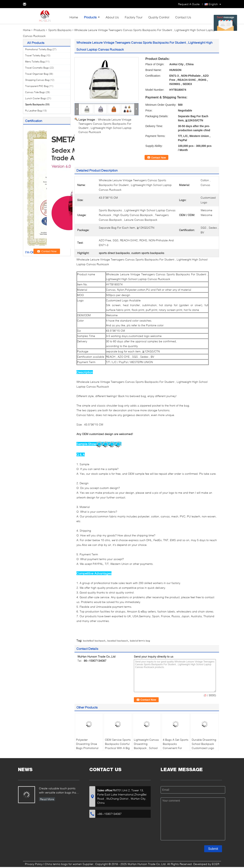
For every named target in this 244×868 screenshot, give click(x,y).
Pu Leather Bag (33, 111)
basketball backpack (94, 641)
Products (90, 17)
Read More (47, 799)
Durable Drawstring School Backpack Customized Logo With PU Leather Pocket (204, 748)
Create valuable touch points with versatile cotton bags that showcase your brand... (58, 791)
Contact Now (158, 158)
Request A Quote (189, 4)
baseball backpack (118, 641)
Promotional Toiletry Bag (38, 49)
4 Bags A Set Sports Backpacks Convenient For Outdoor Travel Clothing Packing (176, 748)
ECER (216, 864)
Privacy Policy (34, 864)
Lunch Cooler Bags (36, 98)
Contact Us (183, 17)
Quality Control (159, 17)
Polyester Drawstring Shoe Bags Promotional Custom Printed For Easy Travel (88, 748)
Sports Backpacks (60, 30)
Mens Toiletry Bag (35, 62)
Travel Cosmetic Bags (37, 68)
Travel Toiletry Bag (35, 55)
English (213, 4)
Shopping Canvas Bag (37, 80)
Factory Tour (134, 17)
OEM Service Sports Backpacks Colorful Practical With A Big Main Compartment (118, 746)
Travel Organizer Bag (37, 74)
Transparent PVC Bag (37, 86)
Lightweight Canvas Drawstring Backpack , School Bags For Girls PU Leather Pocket (146, 748)
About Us (112, 17)
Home (74, 17)
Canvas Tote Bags (35, 92)
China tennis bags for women (63, 864)
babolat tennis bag (140, 641)
